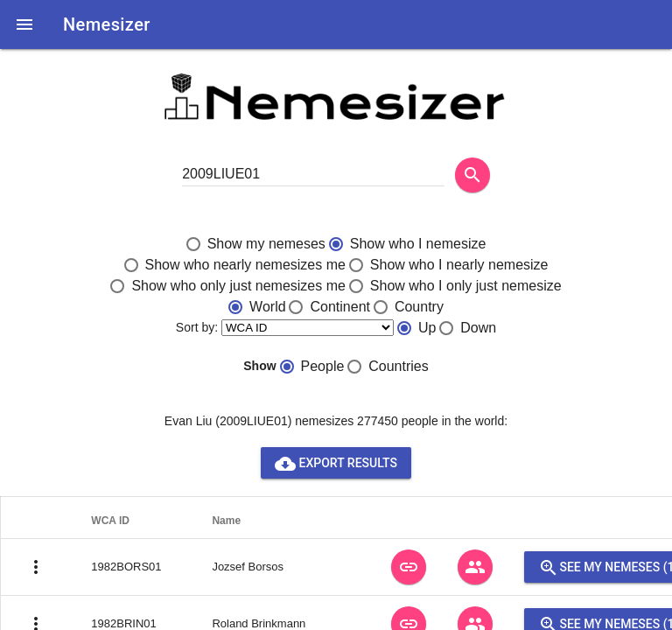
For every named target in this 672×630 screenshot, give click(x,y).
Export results (336, 463)
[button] (24, 24)
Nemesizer (107, 24)
